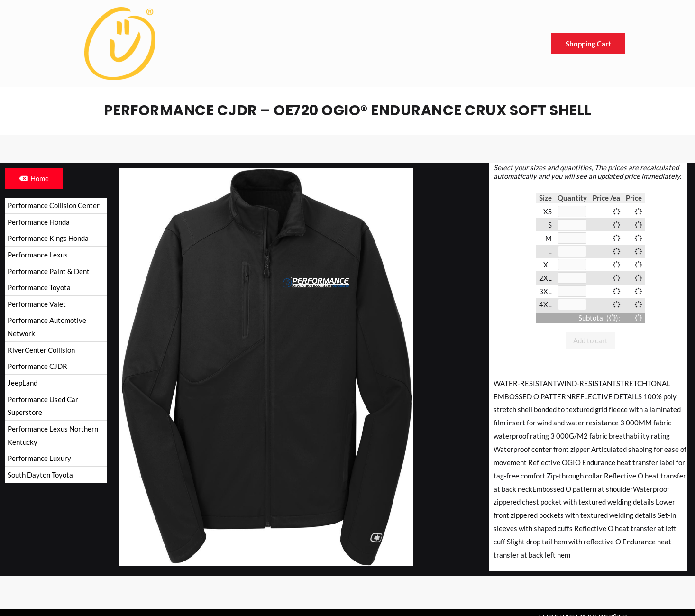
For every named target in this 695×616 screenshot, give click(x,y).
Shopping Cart (588, 44)
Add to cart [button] (590, 340)
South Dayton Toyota (40, 476)
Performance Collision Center (54, 205)
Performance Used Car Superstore (43, 407)
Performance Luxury (39, 460)
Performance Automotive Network (47, 328)
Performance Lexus (38, 255)
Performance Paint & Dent (49, 271)
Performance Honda (39, 222)
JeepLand (23, 384)
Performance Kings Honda (48, 239)
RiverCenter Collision (41, 351)
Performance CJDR (37, 367)
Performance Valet (37, 304)
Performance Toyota (39, 288)
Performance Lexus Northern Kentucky (53, 437)
